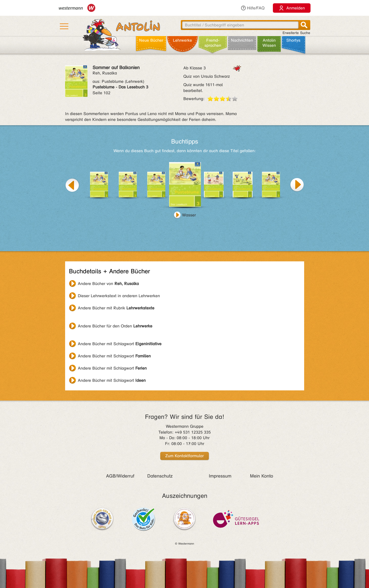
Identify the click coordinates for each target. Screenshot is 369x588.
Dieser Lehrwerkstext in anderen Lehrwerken (119, 296)
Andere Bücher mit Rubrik (116, 308)
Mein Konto (262, 476)
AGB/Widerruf (120, 476)
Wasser (189, 215)
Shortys (293, 40)
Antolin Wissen (269, 43)
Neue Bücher (151, 40)
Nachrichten (242, 40)
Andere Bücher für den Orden (115, 326)
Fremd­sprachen (213, 43)
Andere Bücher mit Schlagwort (120, 344)
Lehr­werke (182, 40)
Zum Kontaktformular (184, 456)
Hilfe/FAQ (253, 8)
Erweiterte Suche (296, 33)
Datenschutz (160, 476)
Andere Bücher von (108, 284)
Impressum (220, 476)
